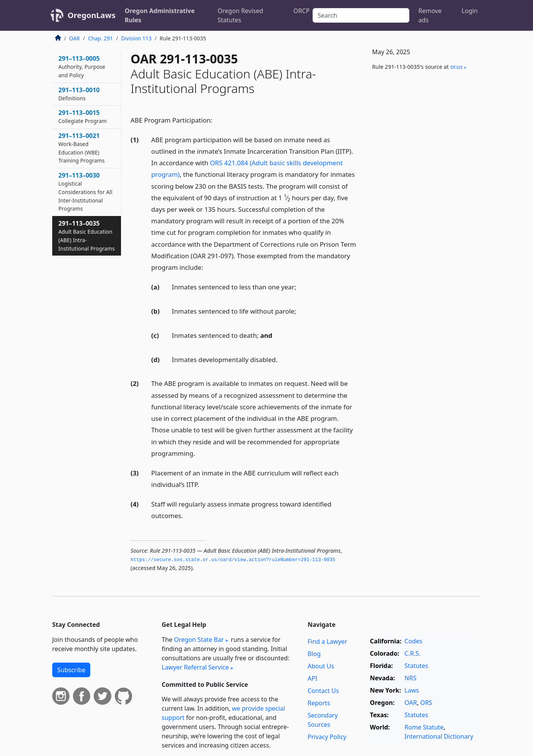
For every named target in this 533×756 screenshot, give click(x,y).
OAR (74, 38)
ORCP (301, 11)
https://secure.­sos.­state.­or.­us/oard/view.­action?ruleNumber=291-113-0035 (233, 560)
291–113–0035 (87, 235)
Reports (319, 703)
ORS (426, 703)
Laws (412, 690)
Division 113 (136, 38)
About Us (321, 666)
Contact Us (323, 691)
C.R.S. (412, 653)
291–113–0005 (82, 66)
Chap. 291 (100, 38)
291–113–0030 (85, 192)
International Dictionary (439, 736)
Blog (314, 654)
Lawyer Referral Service (195, 667)
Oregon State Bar (199, 640)
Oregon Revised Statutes (241, 15)
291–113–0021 (82, 148)
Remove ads (430, 15)
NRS (410, 678)
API (312, 678)
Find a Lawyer (327, 641)
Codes (413, 641)
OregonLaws (92, 15)
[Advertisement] (423, 204)
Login (470, 11)
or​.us (457, 67)
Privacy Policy (327, 737)
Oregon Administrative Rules (160, 15)
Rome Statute (424, 727)
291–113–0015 (83, 116)
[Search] (361, 15)
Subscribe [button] (71, 670)
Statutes (416, 666)
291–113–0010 (79, 94)
